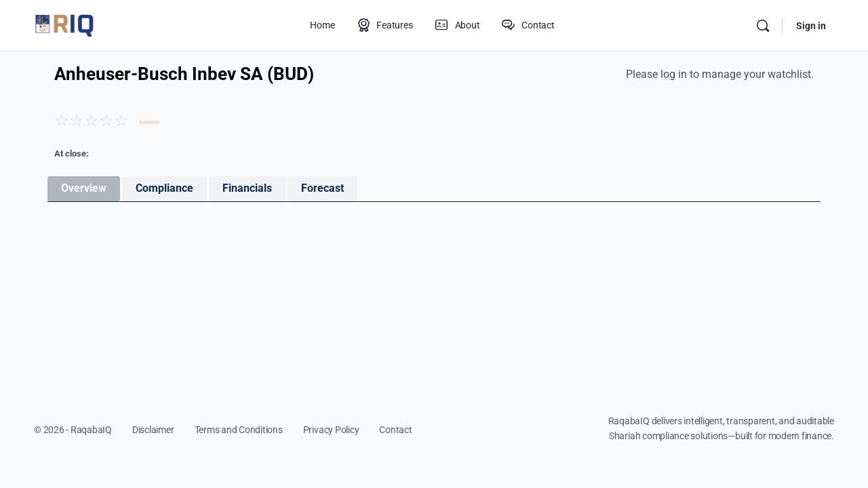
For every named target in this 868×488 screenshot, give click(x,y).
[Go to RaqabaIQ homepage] (64, 24)
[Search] (763, 26)
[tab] (84, 189)
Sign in (811, 26)
